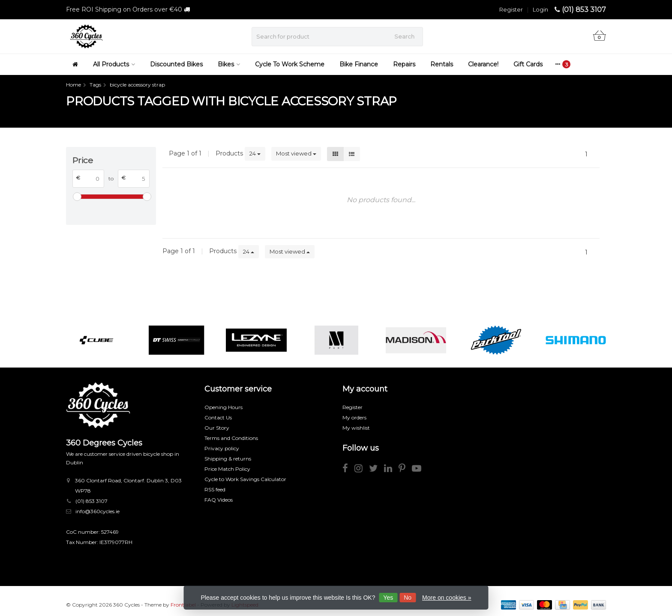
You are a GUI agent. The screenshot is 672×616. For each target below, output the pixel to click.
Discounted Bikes (176, 64)
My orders (354, 417)
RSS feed (215, 489)
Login (540, 9)
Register (511, 9)
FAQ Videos (219, 500)
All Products (114, 64)
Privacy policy (222, 448)
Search (404, 36)
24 (255, 153)
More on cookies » (447, 598)
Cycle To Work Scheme (290, 64)
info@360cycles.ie (97, 511)
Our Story (217, 428)
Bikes (229, 64)
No (408, 598)
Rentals (442, 64)
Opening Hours (223, 407)
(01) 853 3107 (584, 10)
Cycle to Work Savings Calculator (245, 479)
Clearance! (483, 64)
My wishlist (356, 428)
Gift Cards (528, 64)
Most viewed (296, 153)
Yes (388, 598)
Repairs (404, 64)
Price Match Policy (227, 469)
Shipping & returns (228, 459)
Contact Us (218, 417)
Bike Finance (359, 64)
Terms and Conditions (231, 438)
